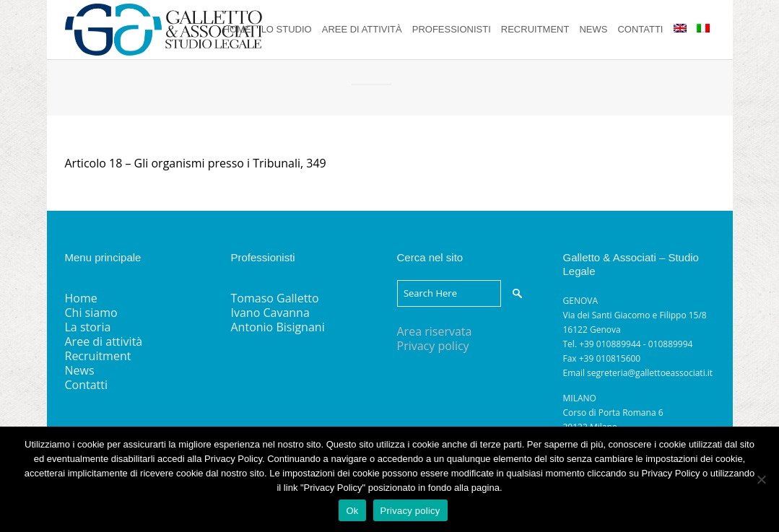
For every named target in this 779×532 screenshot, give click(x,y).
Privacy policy (433, 346)
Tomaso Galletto (275, 298)
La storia (88, 327)
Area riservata (435, 331)
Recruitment (98, 356)
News (80, 370)
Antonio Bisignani (278, 327)
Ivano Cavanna (270, 313)
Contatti (87, 385)
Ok (352, 511)
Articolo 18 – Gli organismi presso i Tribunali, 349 (196, 163)
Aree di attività (104, 341)
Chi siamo (91, 313)
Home (81, 298)
